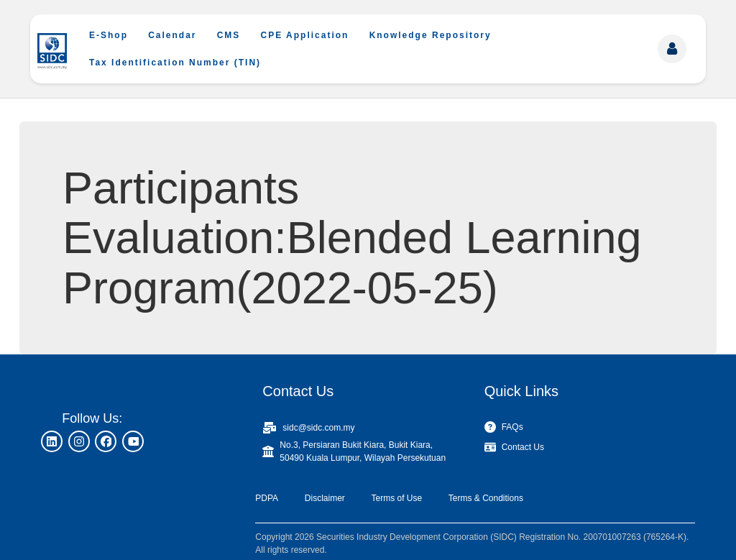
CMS (229, 35)
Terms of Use (396, 498)
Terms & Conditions (486, 498)
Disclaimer (325, 498)
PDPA (267, 498)
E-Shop (109, 35)
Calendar (172, 35)
